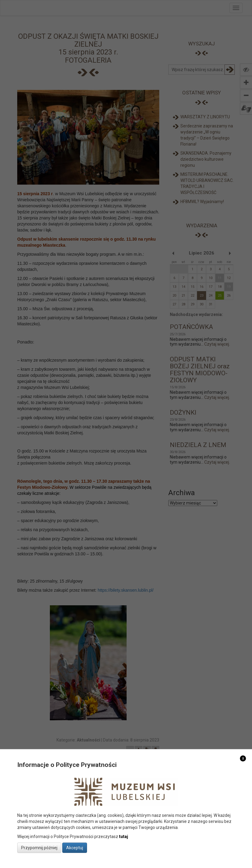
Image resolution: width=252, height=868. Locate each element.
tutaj (124, 837)
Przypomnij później (39, 848)
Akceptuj (75, 848)
